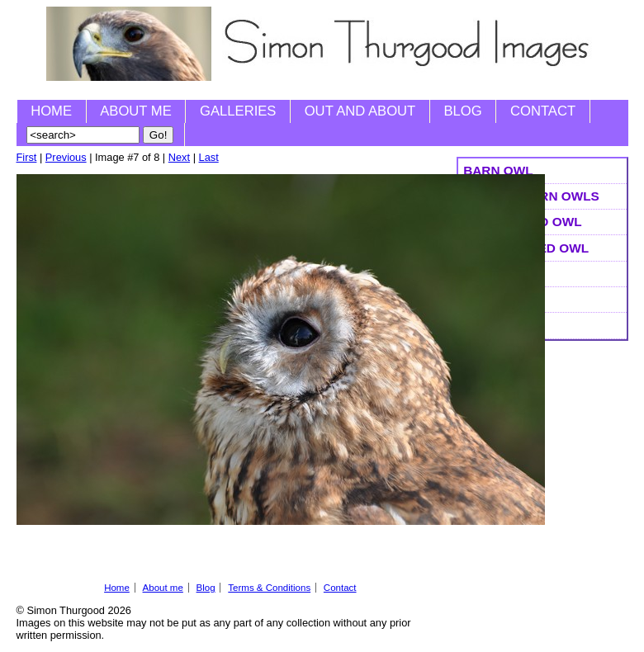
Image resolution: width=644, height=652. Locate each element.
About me (136, 111)
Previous (66, 157)
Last (209, 157)
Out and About (360, 111)
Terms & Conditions (269, 588)
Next (179, 157)
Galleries (238, 111)
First (27, 157)
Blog (463, 111)
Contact (543, 111)
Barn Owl (498, 170)
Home (51, 111)
